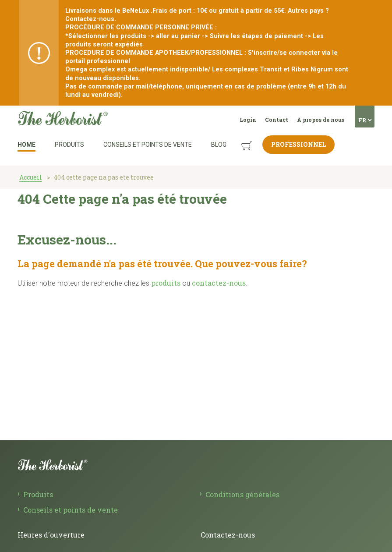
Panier (238, 139)
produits (166, 283)
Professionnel (298, 144)
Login (248, 120)
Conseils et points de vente (148, 145)
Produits (69, 145)
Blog (219, 145)
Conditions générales (242, 494)
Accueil (31, 177)
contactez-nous (219, 283)
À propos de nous (321, 120)
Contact (277, 120)
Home (26, 145)
